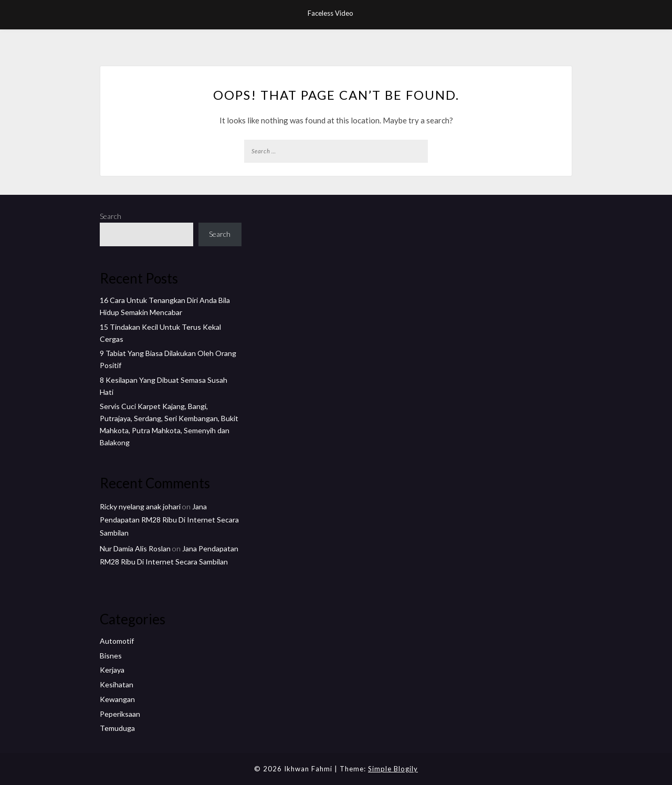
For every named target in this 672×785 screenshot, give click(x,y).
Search (111, 216)
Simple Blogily (393, 769)
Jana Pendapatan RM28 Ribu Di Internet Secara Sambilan (169, 520)
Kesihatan (117, 684)
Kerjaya (112, 670)
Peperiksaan (120, 714)
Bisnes (111, 656)
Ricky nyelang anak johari (140, 506)
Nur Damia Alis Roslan (135, 548)
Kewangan (117, 699)
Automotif (117, 641)
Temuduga (117, 728)
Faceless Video (330, 13)
